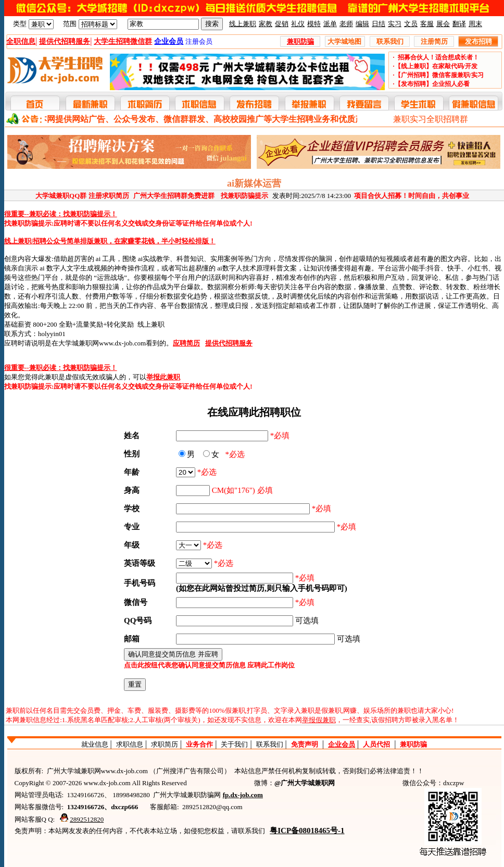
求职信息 (130, 744)
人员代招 (376, 744)
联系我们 (270, 744)
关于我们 (234, 744)
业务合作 (199, 744)
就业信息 (95, 744)
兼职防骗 (413, 744)
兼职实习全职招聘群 (431, 119)
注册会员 (199, 41)
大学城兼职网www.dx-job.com (102, 343)
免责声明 (305, 744)
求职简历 (165, 744)
